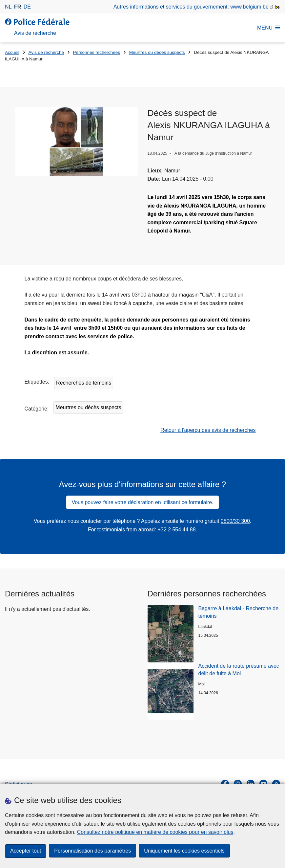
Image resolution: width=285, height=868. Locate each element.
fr (18, 7)
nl (8, 7)
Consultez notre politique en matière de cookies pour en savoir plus (155, 832)
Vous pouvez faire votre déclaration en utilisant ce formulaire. (142, 502)
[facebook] (225, 784)
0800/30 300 (235, 521)
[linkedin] (251, 784)
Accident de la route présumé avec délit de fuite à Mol (239, 669)
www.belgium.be (249, 7)
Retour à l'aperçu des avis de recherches (208, 430)
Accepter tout (26, 851)
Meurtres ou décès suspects (157, 52)
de (27, 7)
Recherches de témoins (84, 383)
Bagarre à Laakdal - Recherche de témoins (239, 612)
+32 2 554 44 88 (176, 530)
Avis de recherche (46, 52)
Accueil (12, 52)
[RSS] (276, 784)
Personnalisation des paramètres (92, 851)
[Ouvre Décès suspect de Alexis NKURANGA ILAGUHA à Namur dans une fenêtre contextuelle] (76, 142)
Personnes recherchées (97, 52)
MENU (269, 28)
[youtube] (263, 784)
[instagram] (238, 784)
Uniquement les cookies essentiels (184, 851)
